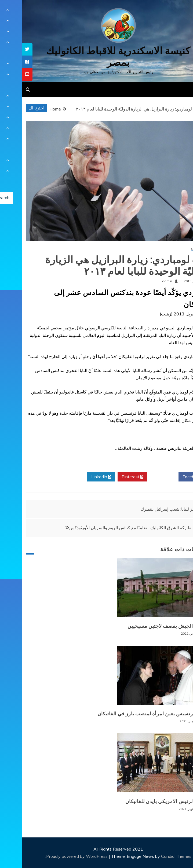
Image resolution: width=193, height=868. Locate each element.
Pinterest (111, 477)
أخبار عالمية (177, 249)
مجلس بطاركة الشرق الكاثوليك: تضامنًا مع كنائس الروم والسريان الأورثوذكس (116, 528)
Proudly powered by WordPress (56, 856)
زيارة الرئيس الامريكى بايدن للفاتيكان (144, 801)
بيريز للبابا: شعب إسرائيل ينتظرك (148, 509)
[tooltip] (5, 49)
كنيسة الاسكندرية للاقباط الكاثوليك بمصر (96, 57)
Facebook (172, 477)
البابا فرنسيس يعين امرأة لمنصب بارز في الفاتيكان (130, 714)
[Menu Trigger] (176, 11)
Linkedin (79, 477)
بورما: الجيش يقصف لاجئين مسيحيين (145, 626)
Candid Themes (154, 856)
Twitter (141, 477)
